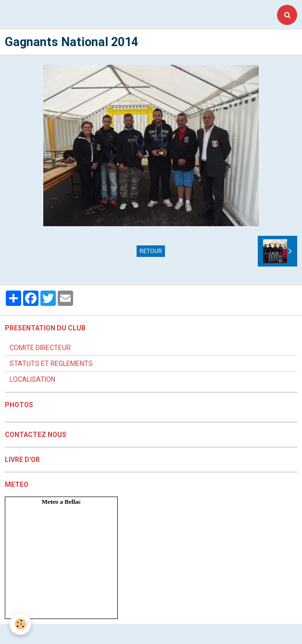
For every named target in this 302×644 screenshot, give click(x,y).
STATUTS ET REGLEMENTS (51, 364)
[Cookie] (20, 624)
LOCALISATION (32, 379)
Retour (151, 251)
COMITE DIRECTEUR (40, 348)
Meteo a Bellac (62, 502)
